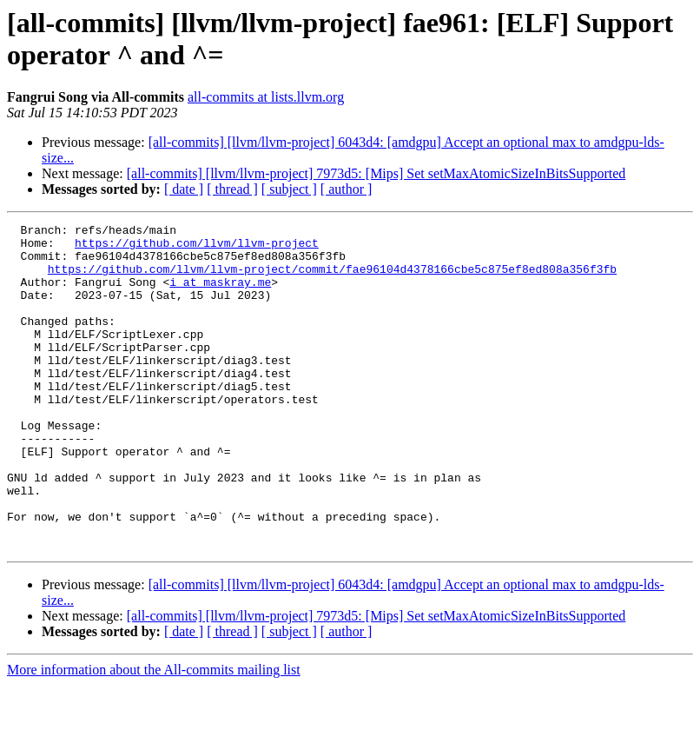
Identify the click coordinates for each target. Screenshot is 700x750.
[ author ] (347, 189)
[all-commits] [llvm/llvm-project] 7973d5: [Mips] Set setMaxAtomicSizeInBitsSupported (376, 173)
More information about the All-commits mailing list (154, 735)
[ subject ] (289, 189)
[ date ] (184, 189)
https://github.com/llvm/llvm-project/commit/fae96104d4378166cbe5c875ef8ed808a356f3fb (332, 279)
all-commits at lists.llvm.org (266, 97)
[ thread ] (232, 189)
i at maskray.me (220, 295)
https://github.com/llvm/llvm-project (197, 248)
